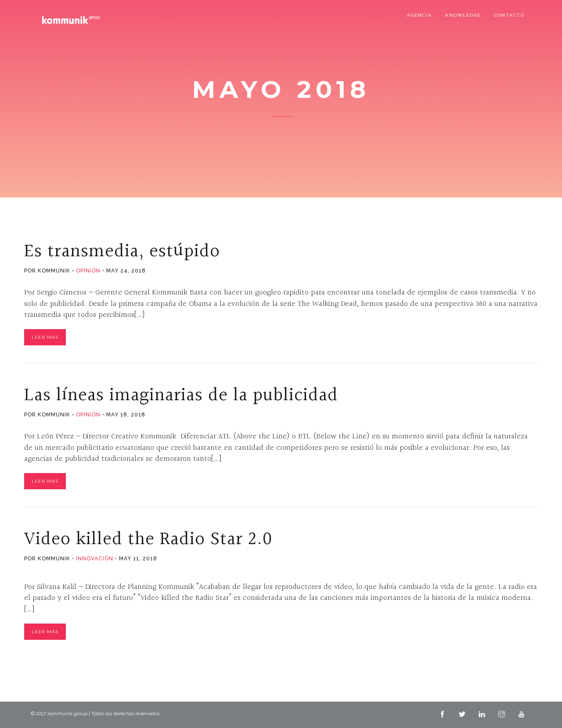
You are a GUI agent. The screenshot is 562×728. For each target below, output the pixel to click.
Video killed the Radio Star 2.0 (148, 539)
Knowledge (463, 15)
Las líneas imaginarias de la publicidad (181, 395)
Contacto (509, 15)
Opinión (88, 271)
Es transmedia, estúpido (122, 251)
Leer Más (45, 337)
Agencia (420, 15)
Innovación (95, 559)
